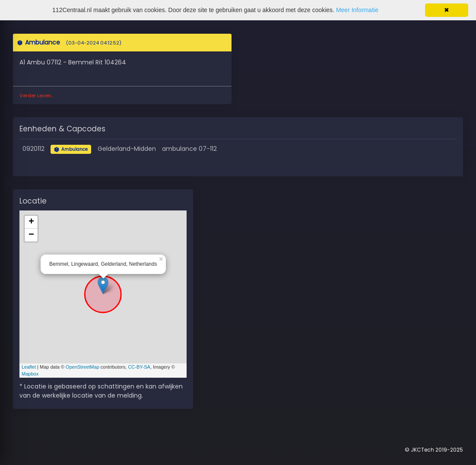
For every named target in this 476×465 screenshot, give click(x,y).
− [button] (31, 235)
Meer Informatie (357, 10)
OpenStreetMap (83, 367)
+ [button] (31, 222)
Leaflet (29, 367)
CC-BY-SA (139, 367)
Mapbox (30, 374)
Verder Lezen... (36, 96)
